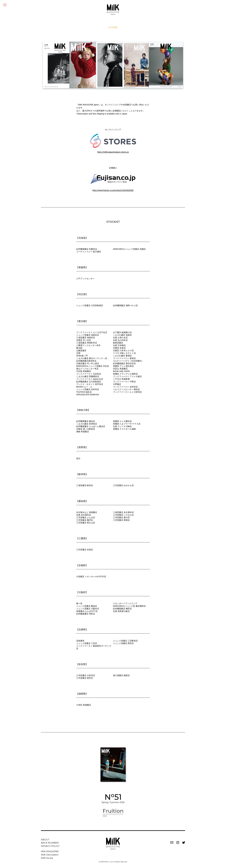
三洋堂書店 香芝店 (85, 678)
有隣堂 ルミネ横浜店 (122, 421)
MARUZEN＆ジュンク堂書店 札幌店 (129, 249)
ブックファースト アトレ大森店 (127, 376)
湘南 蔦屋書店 (83, 432)
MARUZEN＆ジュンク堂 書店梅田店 (129, 606)
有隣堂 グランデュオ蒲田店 (125, 374)
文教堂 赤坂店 (119, 348)
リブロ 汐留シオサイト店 (124, 353)
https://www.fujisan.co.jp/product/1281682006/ (113, 190)
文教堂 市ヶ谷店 (84, 340)
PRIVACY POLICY (50, 846)
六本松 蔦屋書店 (84, 705)
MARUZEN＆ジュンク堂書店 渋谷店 (93, 366)
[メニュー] (5, 5)
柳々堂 (79, 603)
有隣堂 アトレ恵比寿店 (123, 366)
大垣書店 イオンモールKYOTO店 (91, 577)
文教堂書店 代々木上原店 (88, 363)
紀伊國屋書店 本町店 (86, 614)
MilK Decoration (50, 855)
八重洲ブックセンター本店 (88, 345)
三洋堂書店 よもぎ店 (86, 517)
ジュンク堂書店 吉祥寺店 (88, 389)
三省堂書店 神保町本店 (87, 343)
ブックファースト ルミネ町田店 (127, 392)
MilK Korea (47, 858)
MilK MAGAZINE (50, 851)
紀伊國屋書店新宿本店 (86, 361)
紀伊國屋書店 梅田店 (122, 609)
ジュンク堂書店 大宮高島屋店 (90, 305)
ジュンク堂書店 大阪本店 (88, 609)
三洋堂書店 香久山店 (86, 523)
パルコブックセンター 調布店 (126, 389)
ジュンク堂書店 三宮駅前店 (125, 641)
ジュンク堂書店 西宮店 (123, 643)
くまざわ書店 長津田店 (87, 424)
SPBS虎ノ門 (82, 356)
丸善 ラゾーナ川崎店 (122, 426)
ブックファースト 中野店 (124, 382)
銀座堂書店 (118, 343)
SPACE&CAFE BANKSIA (88, 395)
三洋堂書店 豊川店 (121, 517)
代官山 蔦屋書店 (120, 369)
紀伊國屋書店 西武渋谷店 (124, 363)
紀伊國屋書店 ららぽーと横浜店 (91, 426)
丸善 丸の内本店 (120, 340)
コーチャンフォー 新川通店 (89, 252)
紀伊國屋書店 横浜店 (86, 421)
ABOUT (45, 840)
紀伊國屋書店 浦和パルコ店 (125, 305)
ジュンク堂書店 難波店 (87, 606)
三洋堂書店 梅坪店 (85, 520)
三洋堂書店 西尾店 (121, 520)
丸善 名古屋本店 (84, 515)
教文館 (79, 348)
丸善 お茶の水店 (120, 338)
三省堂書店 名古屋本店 (123, 512)
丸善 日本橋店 (119, 345)
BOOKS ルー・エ (84, 387)
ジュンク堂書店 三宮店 (87, 643)
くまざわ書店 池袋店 (122, 335)
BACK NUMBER (50, 843)
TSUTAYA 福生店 (84, 392)
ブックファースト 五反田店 (89, 374)
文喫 (78, 353)
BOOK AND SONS (121, 371)
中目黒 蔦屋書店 (84, 371)
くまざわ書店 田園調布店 (88, 376)
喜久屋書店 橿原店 (121, 675)
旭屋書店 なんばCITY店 (87, 611)
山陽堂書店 (81, 351)
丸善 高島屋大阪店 (121, 611)
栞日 (78, 458)
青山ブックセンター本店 (87, 369)
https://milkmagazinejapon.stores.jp (113, 152)
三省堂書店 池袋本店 (86, 338)
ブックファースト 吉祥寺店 (125, 387)
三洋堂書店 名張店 (85, 550)
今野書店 (117, 384)
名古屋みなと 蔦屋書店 (87, 512)
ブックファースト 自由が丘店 (90, 379)
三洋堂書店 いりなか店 (123, 515)
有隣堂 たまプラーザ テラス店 (127, 424)
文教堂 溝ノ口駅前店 (86, 429)
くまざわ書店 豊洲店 (122, 356)
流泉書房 (80, 641)
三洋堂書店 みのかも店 (123, 485)
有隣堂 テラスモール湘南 (124, 429)
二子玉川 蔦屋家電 (121, 379)
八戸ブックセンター (85, 279)
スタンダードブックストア (125, 603)
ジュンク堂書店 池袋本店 (88, 335)
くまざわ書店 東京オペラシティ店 (92, 358)
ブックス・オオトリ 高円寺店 (90, 384)
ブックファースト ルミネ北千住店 (92, 332)
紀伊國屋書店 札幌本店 (87, 249)
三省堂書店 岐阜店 (85, 485)
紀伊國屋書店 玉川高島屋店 (89, 382)
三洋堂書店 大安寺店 (86, 675)
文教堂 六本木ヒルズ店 (123, 351)
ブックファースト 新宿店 (124, 358)
